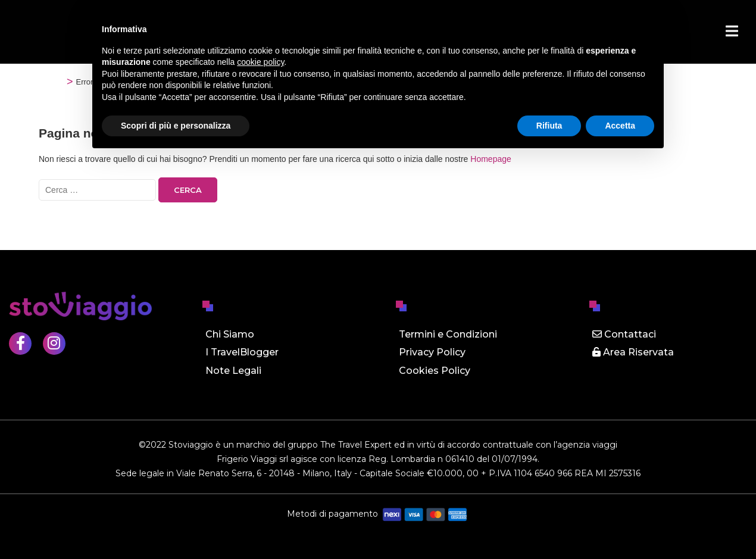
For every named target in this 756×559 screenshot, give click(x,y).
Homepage (491, 159)
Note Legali (233, 371)
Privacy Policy (432, 352)
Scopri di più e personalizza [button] (176, 126)
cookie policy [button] (260, 62)
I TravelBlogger (242, 352)
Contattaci (624, 334)
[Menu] (732, 31)
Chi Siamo (230, 334)
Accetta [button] (620, 126)
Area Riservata (633, 352)
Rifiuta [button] (549, 126)
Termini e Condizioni (448, 334)
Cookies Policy (435, 371)
